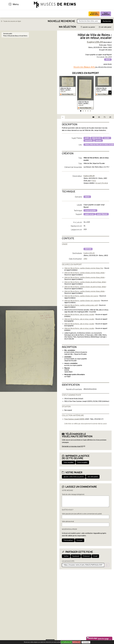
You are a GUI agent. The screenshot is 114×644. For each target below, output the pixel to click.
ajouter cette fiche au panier (74, 477)
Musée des (94, 14)
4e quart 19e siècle (102, 183)
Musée (106, 14)
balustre (99, 141)
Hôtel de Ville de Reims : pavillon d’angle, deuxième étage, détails (85, 282)
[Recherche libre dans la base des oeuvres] (89, 21)
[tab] (81, 111)
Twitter (66, 556)
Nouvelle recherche (61, 21)
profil (87, 138)
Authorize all (66, 642)
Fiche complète (82, 463)
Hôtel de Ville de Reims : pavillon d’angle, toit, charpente (82, 301)
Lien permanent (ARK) (68, 561)
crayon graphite (90, 211)
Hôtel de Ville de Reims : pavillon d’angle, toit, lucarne (81, 296)
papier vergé (89, 214)
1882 (85, 259)
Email (95, 556)
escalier (107, 138)
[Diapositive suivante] (110, 93)
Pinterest (86, 556)
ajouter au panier (88, 27)
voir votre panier (105, 27)
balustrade (89, 141)
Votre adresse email (68, 522)
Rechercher (107, 21)
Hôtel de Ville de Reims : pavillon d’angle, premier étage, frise (66, 89)
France (94, 181)
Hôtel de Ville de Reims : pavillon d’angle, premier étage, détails (83, 103)
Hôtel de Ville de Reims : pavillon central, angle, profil (81, 305)
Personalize (86, 642)
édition (88, 249)
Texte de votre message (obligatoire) (73, 494)
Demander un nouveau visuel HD (72, 446)
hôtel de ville (96, 138)
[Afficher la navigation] (10, 4)
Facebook (76, 556)
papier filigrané (102, 214)
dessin (108, 60)
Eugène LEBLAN (89, 253)
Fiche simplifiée (69, 463)
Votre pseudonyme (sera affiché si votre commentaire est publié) (82, 514)
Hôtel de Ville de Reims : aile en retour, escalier (79, 315)
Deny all (77, 642)
